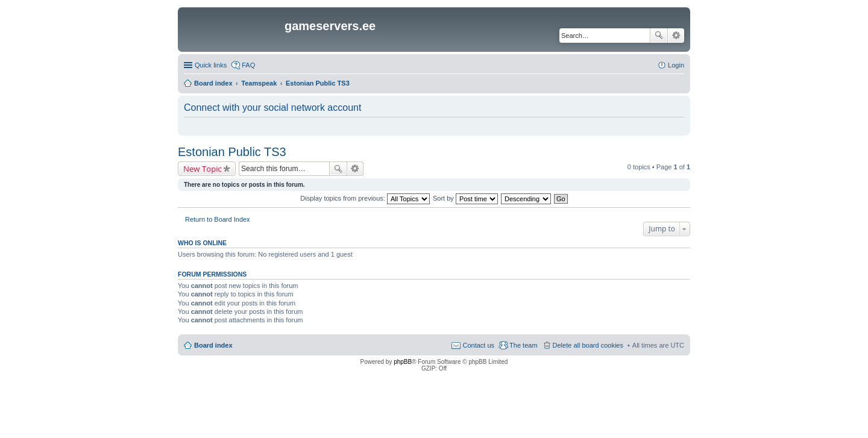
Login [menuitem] (676, 65)
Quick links (211, 65)
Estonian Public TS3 (232, 152)
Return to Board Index (218, 219)
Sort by (465, 198)
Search (659, 36)
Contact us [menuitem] (478, 345)
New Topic (203, 169)
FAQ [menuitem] (248, 65)
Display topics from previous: (365, 198)
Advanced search (676, 36)
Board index (213, 345)
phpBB (403, 362)
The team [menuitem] (523, 345)
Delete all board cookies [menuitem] (588, 345)
